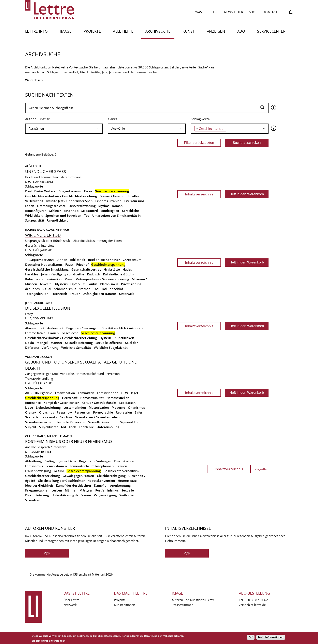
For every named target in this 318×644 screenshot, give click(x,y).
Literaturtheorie (71, 177)
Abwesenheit (35, 328)
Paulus (92, 284)
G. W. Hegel (130, 393)
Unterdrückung (108, 427)
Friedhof (82, 264)
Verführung (50, 348)
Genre (113, 119)
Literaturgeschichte (51, 206)
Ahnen (62, 260)
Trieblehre (86, 427)
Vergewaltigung (105, 495)
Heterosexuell (128, 481)
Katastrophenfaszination (43, 279)
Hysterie (106, 338)
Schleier (55, 211)
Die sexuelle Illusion (48, 308)
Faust (69, 264)
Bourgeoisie (44, 393)
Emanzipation (65, 393)
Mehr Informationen (271, 637)
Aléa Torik (33, 166)
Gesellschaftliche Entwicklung (47, 269)
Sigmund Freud (131, 422)
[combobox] (64, 129)
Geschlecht (70, 333)
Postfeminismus (107, 490)
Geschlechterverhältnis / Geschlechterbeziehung (61, 196)
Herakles (32, 274)
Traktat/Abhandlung (39, 379)
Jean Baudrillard (38, 303)
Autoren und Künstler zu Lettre (193, 600)
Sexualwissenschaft (39, 422)
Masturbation (99, 407)
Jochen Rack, (35, 230)
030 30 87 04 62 (256, 600)
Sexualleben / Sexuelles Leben (97, 417)
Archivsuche (158, 31)
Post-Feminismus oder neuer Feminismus (69, 441)
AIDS (29, 393)
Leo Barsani (128, 403)
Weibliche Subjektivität (111, 348)
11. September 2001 (40, 260)
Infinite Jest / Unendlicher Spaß (69, 201)
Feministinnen (108, 393)
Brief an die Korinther (104, 260)
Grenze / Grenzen (113, 196)
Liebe (29, 407)
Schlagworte (200, 119)
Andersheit (55, 328)
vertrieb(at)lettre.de (252, 605)
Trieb (72, 427)
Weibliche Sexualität (76, 348)
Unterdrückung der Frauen (71, 495)
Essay (88, 191)
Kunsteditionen (125, 605)
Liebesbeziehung (48, 407)
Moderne (118, 407)
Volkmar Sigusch (39, 357)
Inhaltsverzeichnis (199, 194)
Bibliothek (78, 260)
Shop (253, 12)
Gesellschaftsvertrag (86, 269)
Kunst (189, 31)
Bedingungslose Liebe (60, 461)
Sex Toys (66, 417)
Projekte (92, 31)
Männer (56, 343)
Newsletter (234, 12)
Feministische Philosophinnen (92, 466)
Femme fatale (35, 333)
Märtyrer (86, 490)
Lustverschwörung (82, 206)
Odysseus (61, 284)
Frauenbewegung (38, 471)
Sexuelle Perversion (71, 422)
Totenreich (59, 294)
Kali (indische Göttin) (118, 274)
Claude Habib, (36, 436)
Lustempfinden (75, 407)
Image (66, 31)
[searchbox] (64, 128)
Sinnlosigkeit (110, 211)
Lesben (57, 490)
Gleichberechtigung (111, 476)
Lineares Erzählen (108, 201)
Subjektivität (48, 427)
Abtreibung (33, 461)
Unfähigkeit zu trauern (99, 294)
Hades (127, 269)
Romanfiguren (36, 211)
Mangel (42, 343)
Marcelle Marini (60, 436)
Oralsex (31, 412)
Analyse (31, 447)
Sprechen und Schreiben (63, 215)
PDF (47, 553)
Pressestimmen (183, 605)
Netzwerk (70, 605)
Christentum (132, 260)
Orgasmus (47, 412)
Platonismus (109, 284)
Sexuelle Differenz (109, 343)
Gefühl (59, 471)
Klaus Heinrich (57, 230)
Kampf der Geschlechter (61, 403)
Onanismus (136, 407)
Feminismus (34, 466)
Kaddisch (94, 274)
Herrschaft (70, 398)
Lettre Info (36, 31)
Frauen (54, 333)
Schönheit (71, 211)
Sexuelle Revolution (103, 422)
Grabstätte (112, 269)
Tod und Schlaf (112, 289)
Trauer (75, 294)
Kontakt (270, 12)
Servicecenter (271, 31)
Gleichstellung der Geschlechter (61, 481)
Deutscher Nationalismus (44, 264)
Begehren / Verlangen (82, 328)
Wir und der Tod (43, 235)
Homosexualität (92, 398)
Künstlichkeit (124, 338)
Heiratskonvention (101, 481)
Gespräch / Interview (40, 245)
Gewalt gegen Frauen (78, 476)
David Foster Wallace (40, 191)
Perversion (82, 412)
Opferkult (77, 284)
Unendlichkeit (57, 220)
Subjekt (31, 427)
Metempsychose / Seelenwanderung (102, 279)
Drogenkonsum (70, 191)
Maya (69, 279)
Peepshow (64, 412)
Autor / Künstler (37, 119)
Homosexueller (118, 398)
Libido (30, 343)
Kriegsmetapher (37, 490)
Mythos (104, 206)
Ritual (47, 289)
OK (251, 637)
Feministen (86, 393)
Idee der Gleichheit (39, 485)
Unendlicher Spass (46, 171)
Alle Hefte (123, 31)
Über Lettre (71, 600)
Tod (87, 215)
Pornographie (103, 412)
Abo (241, 31)
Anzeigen (216, 31)
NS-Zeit (45, 284)
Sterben (85, 289)
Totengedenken (37, 294)
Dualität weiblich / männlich (122, 328)
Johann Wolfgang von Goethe (63, 274)
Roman (117, 206)
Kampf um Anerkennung (112, 485)
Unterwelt (126, 294)
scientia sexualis (45, 417)
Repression (124, 412)
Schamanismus (65, 289)
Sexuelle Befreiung (79, 343)
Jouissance (33, 403)
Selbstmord (90, 211)
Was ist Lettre (207, 12)
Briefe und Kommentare (42, 177)
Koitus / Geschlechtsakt (99, 403)
